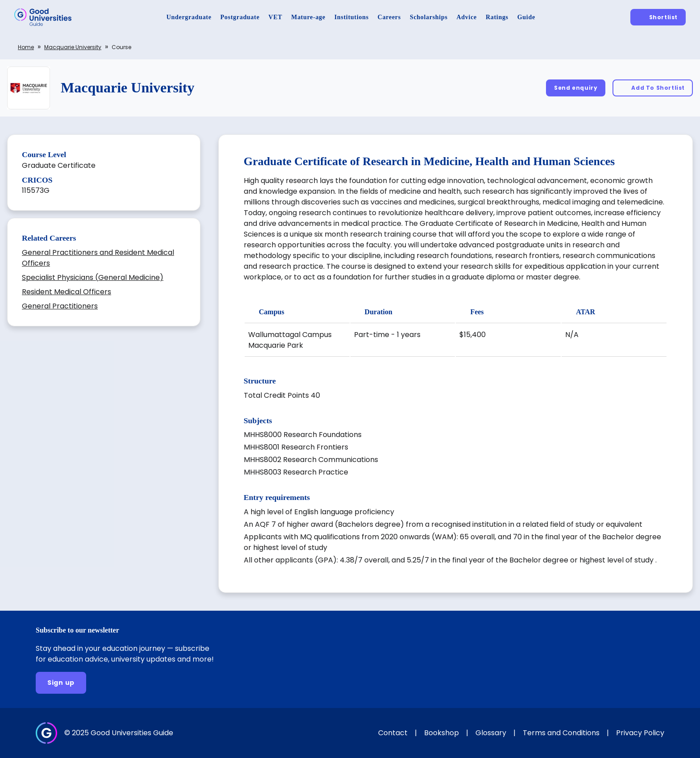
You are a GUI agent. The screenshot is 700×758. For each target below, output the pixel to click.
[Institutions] (352, 17)
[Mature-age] (308, 17)
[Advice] (467, 17)
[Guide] (526, 17)
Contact (393, 733)
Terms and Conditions (561, 733)
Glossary (491, 733)
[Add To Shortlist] (653, 88)
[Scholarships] (429, 17)
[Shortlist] (658, 17)
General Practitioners (60, 306)
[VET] (275, 17)
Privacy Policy (640, 733)
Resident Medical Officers (67, 292)
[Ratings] (497, 17)
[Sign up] (61, 683)
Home (26, 47)
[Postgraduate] (240, 17)
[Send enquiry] (576, 88)
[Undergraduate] (189, 17)
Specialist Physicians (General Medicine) (93, 277)
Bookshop (442, 733)
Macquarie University (73, 47)
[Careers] (389, 17)
